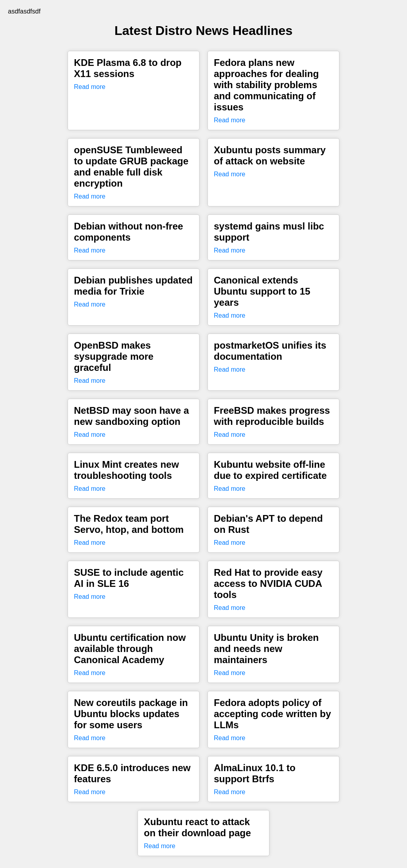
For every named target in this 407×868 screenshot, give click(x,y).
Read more (90, 87)
